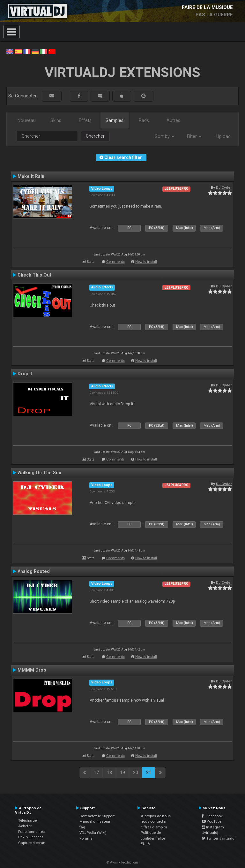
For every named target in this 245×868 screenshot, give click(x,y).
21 (149, 773)
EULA (145, 844)
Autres (173, 120)
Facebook (212, 816)
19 (122, 773)
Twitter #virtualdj (219, 838)
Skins (56, 120)
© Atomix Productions (123, 862)
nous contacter (154, 821)
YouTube (212, 821)
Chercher (95, 136)
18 (109, 773)
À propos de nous (156, 816)
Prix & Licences (31, 837)
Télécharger (28, 820)
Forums (86, 838)
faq (82, 827)
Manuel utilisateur (95, 821)
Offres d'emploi (154, 827)
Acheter (25, 826)
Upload (223, 136)
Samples (115, 120)
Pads (144, 120)
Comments (115, 262)
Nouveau (27, 120)
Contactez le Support (97, 816)
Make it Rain (31, 176)
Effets (85, 120)
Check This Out (34, 275)
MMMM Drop (32, 670)
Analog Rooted (34, 571)
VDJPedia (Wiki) (93, 833)
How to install (146, 262)
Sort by (164, 136)
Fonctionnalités (31, 832)
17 (96, 773)
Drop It (25, 374)
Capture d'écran (32, 843)
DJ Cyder (224, 187)
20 (136, 773)
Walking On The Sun (39, 473)
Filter (194, 136)
